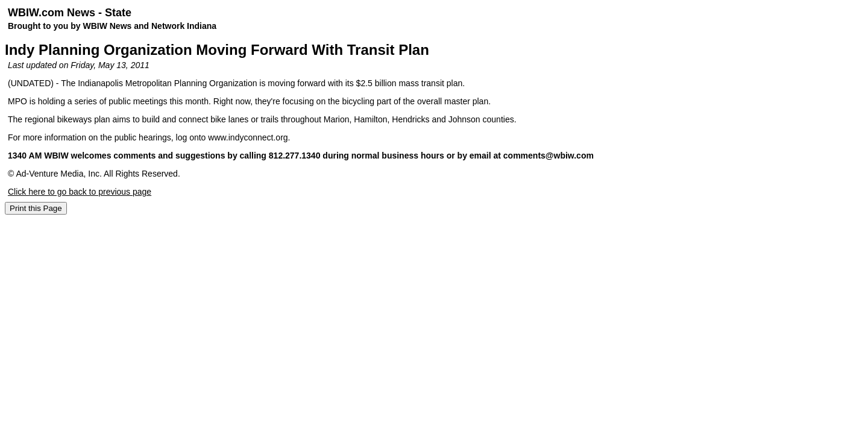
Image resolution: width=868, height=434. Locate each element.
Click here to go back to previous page (80, 192)
